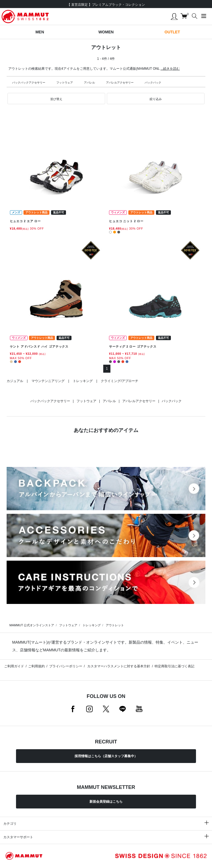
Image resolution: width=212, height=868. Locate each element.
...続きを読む (170, 69)
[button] (56, 99)
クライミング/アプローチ (119, 381)
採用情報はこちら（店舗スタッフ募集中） (106, 756)
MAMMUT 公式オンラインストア (32, 625)
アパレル (89, 83)
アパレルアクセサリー (120, 83)
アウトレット (115, 625)
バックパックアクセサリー (29, 83)
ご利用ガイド (14, 666)
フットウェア (65, 83)
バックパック (153, 83)
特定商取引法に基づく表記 (174, 666)
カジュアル (15, 381)
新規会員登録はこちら (106, 802)
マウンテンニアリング (48, 381)
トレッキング (83, 381)
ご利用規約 (36, 666)
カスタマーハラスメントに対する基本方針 (118, 666)
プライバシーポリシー (66, 666)
